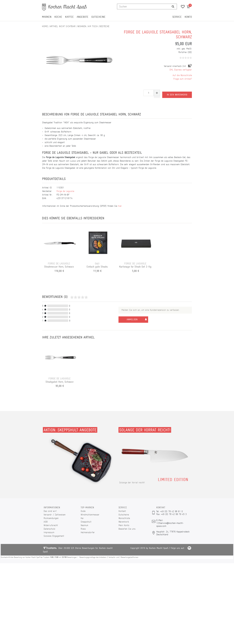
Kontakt (122, 511)
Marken (47, 17)
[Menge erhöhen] (157, 93)
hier (120, 206)
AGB (46, 522)
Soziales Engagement (54, 536)
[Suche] (173, 7)
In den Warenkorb (177, 93)
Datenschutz (49, 529)
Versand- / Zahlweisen (55, 515)
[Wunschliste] (182, 7)
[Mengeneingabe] (149, 93)
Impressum (49, 532)
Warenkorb (124, 522)
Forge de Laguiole (65, 191)
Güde (83, 511)
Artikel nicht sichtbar (63, 26)
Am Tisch (93, 26)
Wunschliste (124, 518)
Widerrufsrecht (51, 525)
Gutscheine (98, 17)
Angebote (83, 17)
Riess (83, 529)
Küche (58, 17)
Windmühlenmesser (90, 515)
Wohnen (82, 26)
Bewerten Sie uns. (127, 529)
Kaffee (69, 17)
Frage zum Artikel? (183, 79)
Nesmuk (84, 525)
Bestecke (104, 26)
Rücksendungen (51, 518)
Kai (82, 518)
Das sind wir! (50, 511)
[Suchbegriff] (143, 7)
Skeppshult (86, 522)
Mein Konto (124, 525)
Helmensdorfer (88, 532)
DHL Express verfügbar (181, 70)
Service (177, 17)
